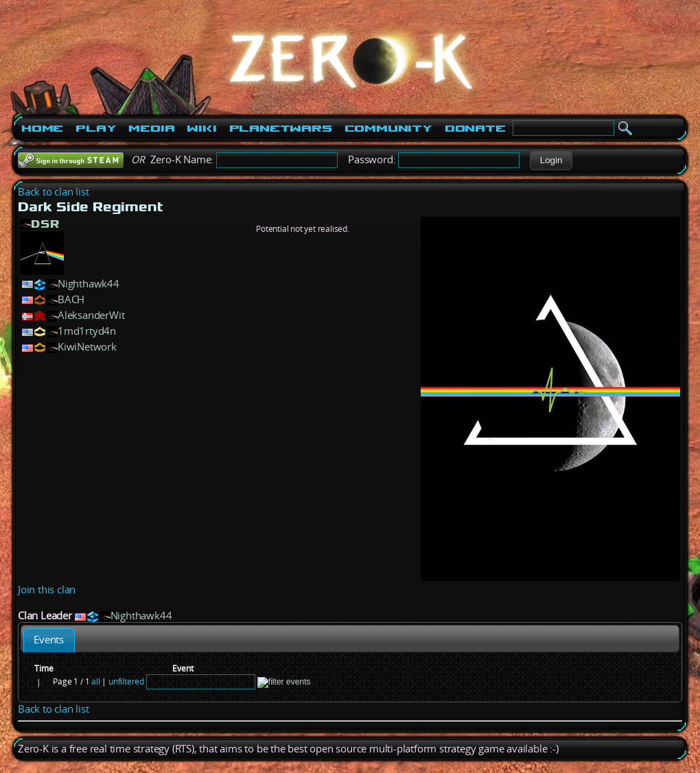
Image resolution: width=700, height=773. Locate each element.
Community (388, 128)
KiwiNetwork (87, 347)
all (95, 681)
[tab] (49, 640)
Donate (475, 128)
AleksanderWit (91, 315)
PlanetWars (281, 128)
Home (42, 128)
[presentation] (49, 640)
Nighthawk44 (89, 284)
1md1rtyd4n (87, 331)
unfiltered (126, 681)
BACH (71, 299)
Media (151, 128)
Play (96, 128)
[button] (551, 160)
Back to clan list (54, 192)
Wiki (201, 128)
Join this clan (47, 590)
